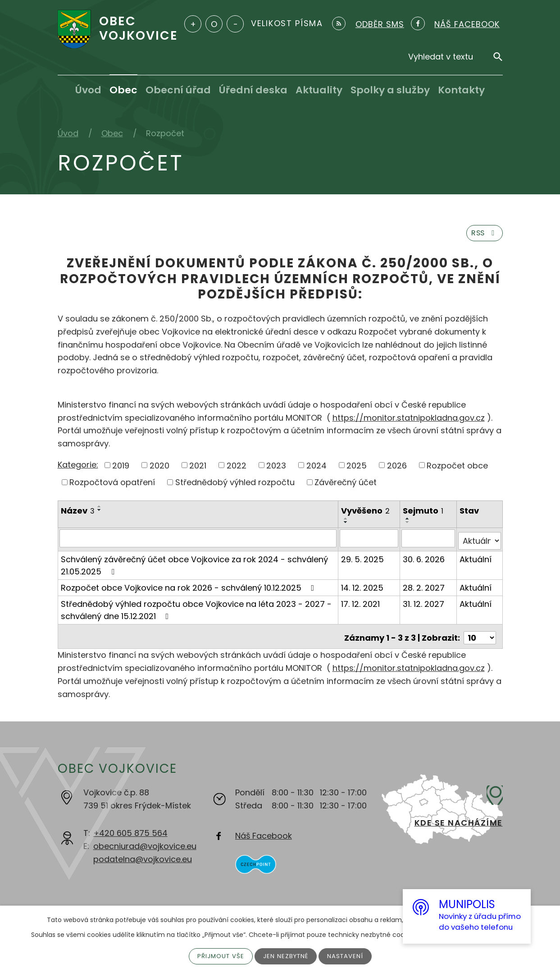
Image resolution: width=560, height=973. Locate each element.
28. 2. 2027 (425, 588)
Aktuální (476, 560)
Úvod (88, 90)
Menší (235, 24)
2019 (121, 469)
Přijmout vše (219, 956)
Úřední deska (253, 90)
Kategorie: (78, 468)
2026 (397, 469)
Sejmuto (424, 514)
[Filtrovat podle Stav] (480, 542)
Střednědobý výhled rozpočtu (235, 486)
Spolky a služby (390, 90)
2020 (159, 469)
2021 (198, 469)
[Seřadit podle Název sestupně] (100, 514)
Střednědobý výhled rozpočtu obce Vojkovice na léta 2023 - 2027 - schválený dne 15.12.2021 (196, 610)
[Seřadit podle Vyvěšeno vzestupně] (346, 522)
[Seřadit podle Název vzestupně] (100, 510)
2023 (276, 469)
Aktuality (319, 90)
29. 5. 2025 (363, 560)
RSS (482, 236)
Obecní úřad (178, 90)
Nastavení (347, 956)
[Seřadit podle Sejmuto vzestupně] (409, 522)
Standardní (214, 24)
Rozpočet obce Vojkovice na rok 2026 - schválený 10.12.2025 (189, 588)
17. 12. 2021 (361, 604)
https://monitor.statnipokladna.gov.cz (409, 421)
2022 (237, 469)
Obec (123, 90)
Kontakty (461, 90)
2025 (357, 469)
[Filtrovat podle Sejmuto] (429, 542)
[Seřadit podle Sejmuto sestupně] (409, 526)
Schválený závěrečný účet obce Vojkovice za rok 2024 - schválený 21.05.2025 (194, 566)
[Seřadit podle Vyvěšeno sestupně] (346, 526)
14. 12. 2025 (363, 588)
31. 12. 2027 (424, 604)
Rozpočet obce (457, 469)
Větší (193, 24)
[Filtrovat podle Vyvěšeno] (369, 542)
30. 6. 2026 (425, 560)
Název (78, 514)
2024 (316, 469)
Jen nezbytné (286, 956)
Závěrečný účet (346, 486)
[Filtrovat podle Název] (198, 542)
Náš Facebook (264, 833)
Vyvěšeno (366, 514)
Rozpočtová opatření (112, 486)
